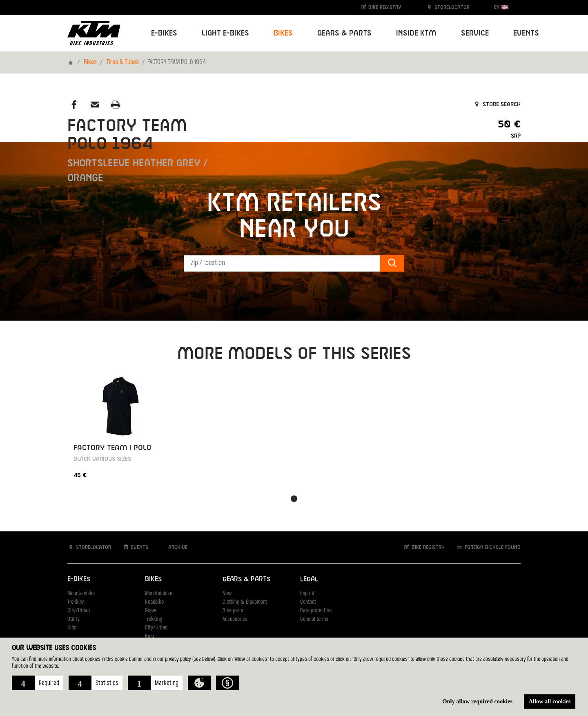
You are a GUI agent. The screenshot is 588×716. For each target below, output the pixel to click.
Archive (174, 547)
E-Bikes (79, 579)
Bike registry (381, 7)
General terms (314, 619)
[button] (38, 683)
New (227, 594)
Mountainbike (81, 594)
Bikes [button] (283, 33)
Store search (497, 105)
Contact (308, 602)
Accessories (235, 619)
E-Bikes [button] (164, 33)
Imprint (307, 594)
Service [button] (475, 33)
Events (526, 33)
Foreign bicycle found (488, 547)
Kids (72, 628)
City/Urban (79, 611)
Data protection (316, 611)
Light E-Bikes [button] (225, 33)
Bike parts (233, 611)
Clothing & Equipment (245, 602)
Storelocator (448, 7)
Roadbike (154, 602)
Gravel (151, 611)
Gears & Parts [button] (344, 33)
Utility (73, 619)
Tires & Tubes (123, 62)
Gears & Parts (246, 579)
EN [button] (501, 7)
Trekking (76, 602)
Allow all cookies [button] (550, 701)
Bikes (90, 62)
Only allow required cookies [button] (477, 701)
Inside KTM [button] (416, 33)
